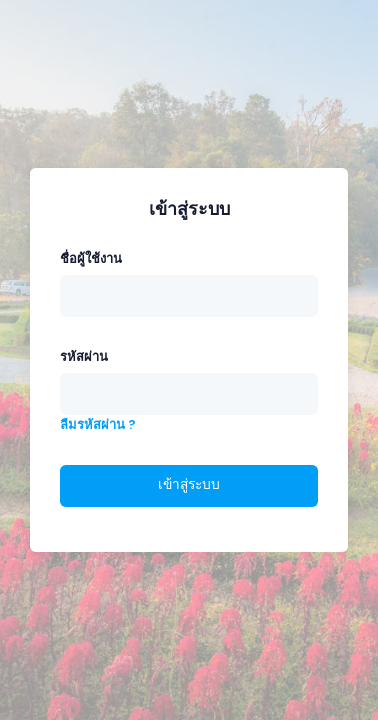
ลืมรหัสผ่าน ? (98, 424)
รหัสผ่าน (84, 356)
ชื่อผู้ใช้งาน (91, 258)
